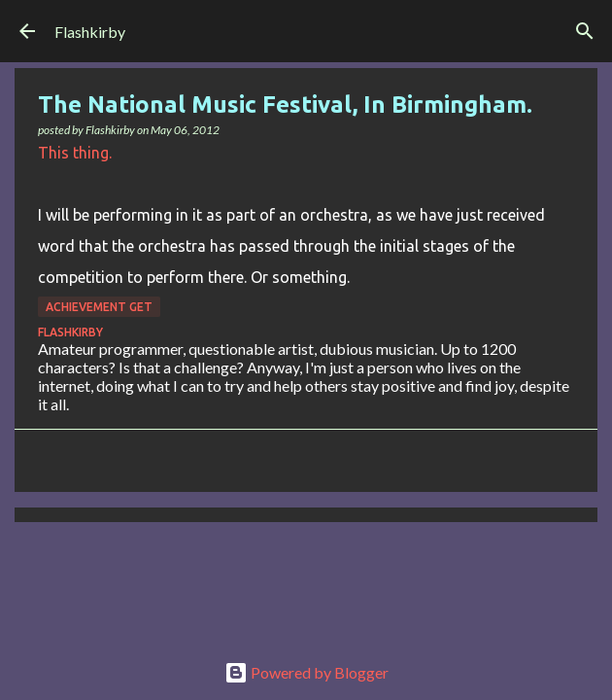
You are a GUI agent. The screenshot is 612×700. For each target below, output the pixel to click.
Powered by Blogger (306, 672)
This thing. (75, 153)
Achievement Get (99, 307)
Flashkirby (90, 32)
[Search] (585, 31)
